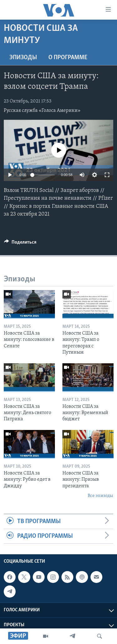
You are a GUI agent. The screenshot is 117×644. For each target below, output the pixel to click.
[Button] (20, 244)
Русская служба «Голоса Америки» (42, 111)
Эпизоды (23, 58)
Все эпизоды (100, 496)
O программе (68, 58)
